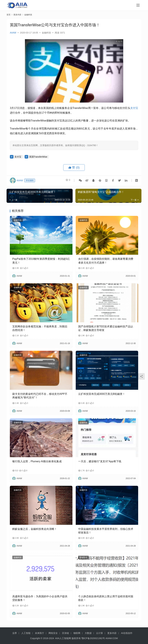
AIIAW (13, 33)
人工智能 (26, 633)
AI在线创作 (127, 633)
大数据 (88, 633)
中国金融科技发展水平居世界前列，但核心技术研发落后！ (106, 531)
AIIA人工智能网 (63, 638)
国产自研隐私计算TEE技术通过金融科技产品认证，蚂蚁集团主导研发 (106, 328)
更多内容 (112, 633)
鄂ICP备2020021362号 (93, 638)
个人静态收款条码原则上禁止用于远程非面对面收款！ (106, 598)
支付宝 (134, 108)
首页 (9, 15)
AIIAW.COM (112, 638)
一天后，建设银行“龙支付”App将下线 (100, 461)
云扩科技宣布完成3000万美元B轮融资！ (102, 394)
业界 (15, 633)
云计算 (99, 633)
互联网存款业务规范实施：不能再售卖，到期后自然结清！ (40, 328)
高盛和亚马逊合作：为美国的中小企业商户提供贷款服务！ (40, 598)
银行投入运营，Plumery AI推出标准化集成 (37, 461)
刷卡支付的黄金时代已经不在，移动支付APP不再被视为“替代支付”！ (40, 396)
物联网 (77, 633)
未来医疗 (39, 633)
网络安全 (53, 633)
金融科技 (46, 33)
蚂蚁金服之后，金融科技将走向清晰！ (35, 529)
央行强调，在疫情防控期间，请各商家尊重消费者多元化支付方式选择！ (106, 261)
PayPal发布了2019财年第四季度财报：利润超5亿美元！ (41, 261)
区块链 (66, 633)
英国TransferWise (38, 157)
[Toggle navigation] (138, 5)
